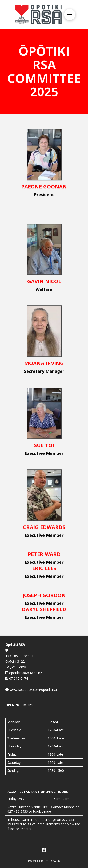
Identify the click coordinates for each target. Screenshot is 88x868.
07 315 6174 (18, 678)
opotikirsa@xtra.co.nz (25, 673)
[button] (70, 15)
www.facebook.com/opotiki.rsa (33, 690)
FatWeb (55, 861)
